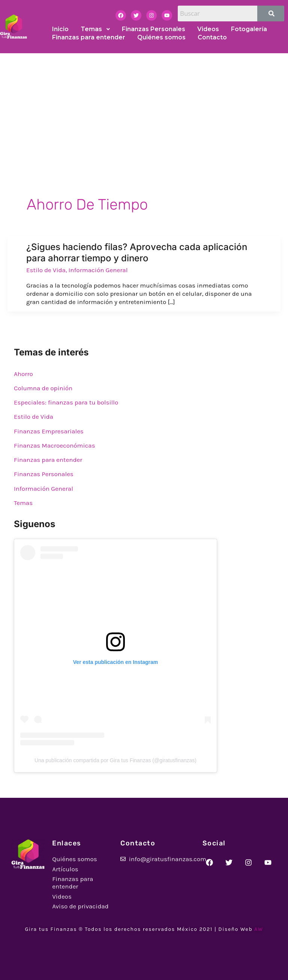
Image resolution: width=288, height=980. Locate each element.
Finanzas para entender (48, 460)
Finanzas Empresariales (49, 431)
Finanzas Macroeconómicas (55, 445)
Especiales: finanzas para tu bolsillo (66, 402)
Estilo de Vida (46, 270)
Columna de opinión (43, 388)
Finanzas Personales (44, 474)
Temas (23, 503)
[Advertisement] (144, 109)
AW (259, 929)
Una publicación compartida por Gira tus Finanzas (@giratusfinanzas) (115, 760)
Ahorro (23, 374)
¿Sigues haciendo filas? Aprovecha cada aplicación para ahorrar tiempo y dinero (137, 252)
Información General (98, 270)
